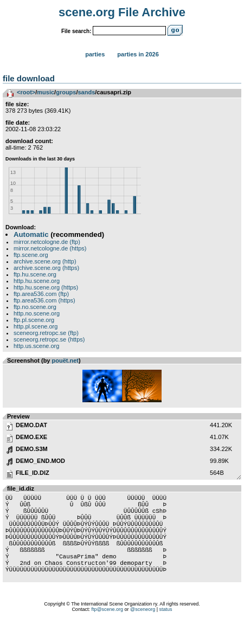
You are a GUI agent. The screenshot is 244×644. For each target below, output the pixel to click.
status (166, 630)
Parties (95, 54)
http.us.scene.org (36, 346)
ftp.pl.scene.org (34, 320)
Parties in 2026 (138, 54)
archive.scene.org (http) (45, 261)
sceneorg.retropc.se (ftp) (46, 333)
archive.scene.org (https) (46, 268)
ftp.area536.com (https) (44, 300)
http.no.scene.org (37, 313)
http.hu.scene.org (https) (46, 287)
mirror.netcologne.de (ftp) (47, 242)
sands (87, 92)
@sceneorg (143, 630)
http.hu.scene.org (37, 281)
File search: (76, 31)
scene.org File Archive (122, 12)
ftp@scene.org (107, 630)
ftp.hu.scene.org (35, 274)
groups (66, 92)
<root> (26, 92)
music (46, 92)
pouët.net (66, 360)
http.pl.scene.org (36, 326)
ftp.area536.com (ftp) (41, 294)
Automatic (31, 234)
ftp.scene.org (31, 255)
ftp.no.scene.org (35, 307)
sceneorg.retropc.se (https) (49, 339)
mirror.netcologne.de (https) (50, 248)
